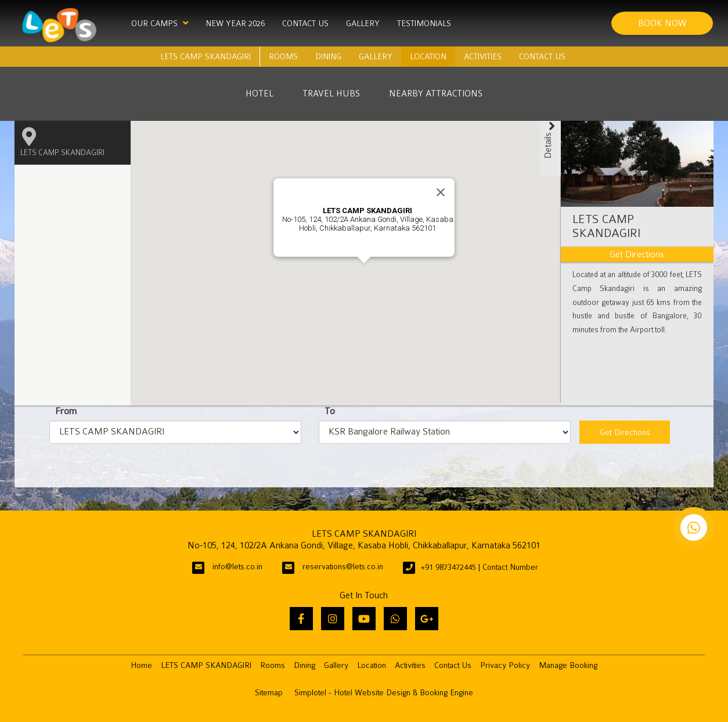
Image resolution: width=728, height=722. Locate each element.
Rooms (283, 56)
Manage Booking (568, 665)
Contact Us (305, 23)
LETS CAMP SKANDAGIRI (206, 56)
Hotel (260, 94)
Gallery (363, 23)
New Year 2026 (235, 23)
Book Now (662, 23)
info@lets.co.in (237, 567)
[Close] (441, 192)
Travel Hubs (331, 94)
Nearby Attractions (436, 94)
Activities (483, 56)
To (330, 411)
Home (141, 665)
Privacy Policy (505, 665)
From (66, 411)
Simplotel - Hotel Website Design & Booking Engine (384, 693)
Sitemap (269, 693)
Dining (328, 56)
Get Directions (625, 432)
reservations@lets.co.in (343, 567)
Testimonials (424, 23)
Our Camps (160, 23)
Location (428, 56)
